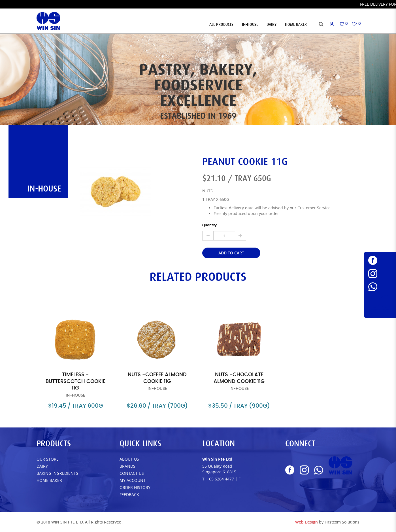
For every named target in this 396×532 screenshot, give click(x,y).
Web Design (306, 522)
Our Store (48, 459)
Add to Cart (231, 253)
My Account (133, 480)
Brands (127, 466)
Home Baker (49, 480)
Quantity (209, 225)
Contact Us (132, 473)
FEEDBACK (129, 494)
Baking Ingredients (57, 473)
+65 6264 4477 (220, 479)
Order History (135, 487)
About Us (129, 459)
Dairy (42, 466)
